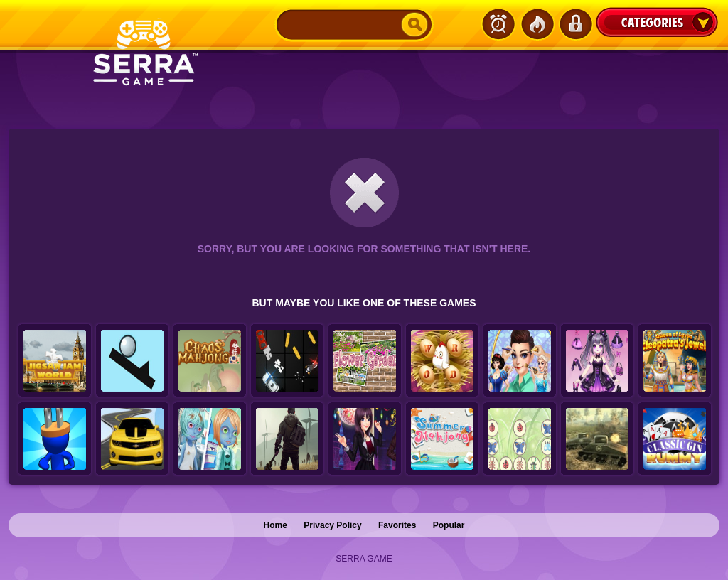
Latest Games (498, 24)
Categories (657, 22)
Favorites (397, 525)
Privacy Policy (332, 525)
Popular (449, 525)
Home (275, 525)
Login (575, 24)
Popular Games (537, 24)
